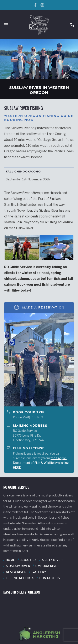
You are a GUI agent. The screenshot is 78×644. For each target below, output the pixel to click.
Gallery (39, 572)
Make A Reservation (39, 307)
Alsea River (16, 572)
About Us (28, 560)
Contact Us (50, 578)
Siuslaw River (18, 566)
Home (11, 560)
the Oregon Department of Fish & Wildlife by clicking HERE (41, 463)
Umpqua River (47, 566)
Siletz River (52, 560)
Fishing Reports (20, 578)
